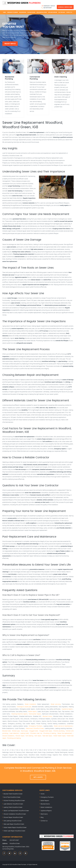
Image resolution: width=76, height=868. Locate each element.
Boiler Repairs (23, 12)
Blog (42, 817)
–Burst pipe (24, 731)
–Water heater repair (59, 736)
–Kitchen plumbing (59, 731)
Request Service (10, 44)
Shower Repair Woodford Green (13, 817)
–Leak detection (14, 733)
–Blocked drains (47, 716)
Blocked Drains (31, 12)
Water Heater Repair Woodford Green (15, 827)
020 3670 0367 (48, 8)
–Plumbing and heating (14, 738)
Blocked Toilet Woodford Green (13, 794)
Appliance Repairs (53, 12)
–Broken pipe (16, 731)
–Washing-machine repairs (19, 714)
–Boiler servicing (55, 704)
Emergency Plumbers (13, 12)
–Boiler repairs (32, 711)
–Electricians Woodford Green (35, 728)
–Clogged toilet (33, 731)
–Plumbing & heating (49, 733)
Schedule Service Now (65, 7)
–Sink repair (37, 736)
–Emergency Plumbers (35, 726)
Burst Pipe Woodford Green (12, 797)
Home (4, 12)
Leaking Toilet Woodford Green (13, 807)
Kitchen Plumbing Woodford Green (14, 800)
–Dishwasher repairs (35, 714)
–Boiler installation (30, 704)
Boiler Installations (42, 12)
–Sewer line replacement (64, 733)
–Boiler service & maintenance (63, 726)
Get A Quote (38, 777)
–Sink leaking (29, 736)
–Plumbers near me (36, 733)
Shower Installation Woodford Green (15, 814)
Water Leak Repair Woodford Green (14, 831)
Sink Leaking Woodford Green (13, 821)
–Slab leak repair (47, 736)
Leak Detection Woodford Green (13, 804)
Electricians (62, 12)
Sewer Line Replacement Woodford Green (16, 811)
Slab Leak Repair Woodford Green (14, 824)
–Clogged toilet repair (45, 731)
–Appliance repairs (67, 709)
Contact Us (69, 12)
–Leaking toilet (24, 733)
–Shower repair (20, 736)
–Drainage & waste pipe (24, 707)
